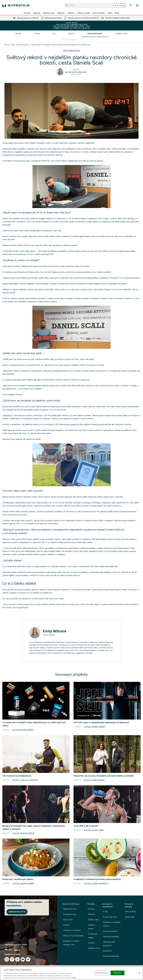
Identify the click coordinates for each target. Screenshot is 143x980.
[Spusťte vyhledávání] (67, 5)
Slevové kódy (130, 912)
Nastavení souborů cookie (16, 945)
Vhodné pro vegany (93, 936)
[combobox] (95, 5)
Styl (54, 34)
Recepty (72, 34)
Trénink (18, 34)
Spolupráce (107, 951)
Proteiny (27, 13)
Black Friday (130, 917)
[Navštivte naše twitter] (28, 959)
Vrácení (66, 925)
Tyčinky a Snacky (84, 13)
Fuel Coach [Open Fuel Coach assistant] (119, 5)
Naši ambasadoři (95, 34)
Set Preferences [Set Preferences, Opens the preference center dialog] (101, 973)
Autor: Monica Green (23, 833)
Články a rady (93, 920)
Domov (7, 45)
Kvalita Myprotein (110, 917)
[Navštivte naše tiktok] (17, 959)
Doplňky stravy (49, 13)
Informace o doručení (72, 930)
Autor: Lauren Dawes (23, 730)
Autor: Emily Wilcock (76, 72)
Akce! (117, 13)
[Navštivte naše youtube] (23, 959)
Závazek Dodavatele (111, 956)
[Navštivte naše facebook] (12, 959)
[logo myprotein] (16, 5)
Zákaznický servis (70, 909)
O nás (105, 912)
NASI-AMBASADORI (71, 51)
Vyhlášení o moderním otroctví (112, 924)
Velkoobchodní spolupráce (109, 944)
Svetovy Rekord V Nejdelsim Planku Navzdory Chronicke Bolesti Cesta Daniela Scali (61, 45)
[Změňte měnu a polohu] (29, 950)
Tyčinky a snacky (92, 927)
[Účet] (131, 5)
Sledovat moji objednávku (73, 936)
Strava (37, 34)
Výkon (110, 13)
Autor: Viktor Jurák (94, 830)
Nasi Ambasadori (23, 45)
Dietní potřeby (99, 13)
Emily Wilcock (55, 631)
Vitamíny (71, 13)
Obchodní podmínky (111, 937)
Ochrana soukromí (110, 931)
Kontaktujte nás (69, 914)
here (74, 978)
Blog (13, 45)
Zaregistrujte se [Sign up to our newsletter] (17, 912)
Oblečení (61, 13)
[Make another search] (71, 40)
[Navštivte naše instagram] (7, 959)
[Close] (139, 973)
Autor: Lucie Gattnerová (25, 780)
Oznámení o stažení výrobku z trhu (71, 943)
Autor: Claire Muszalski (96, 883)
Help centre (68, 920)
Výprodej (37, 13)
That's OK (117, 973)
